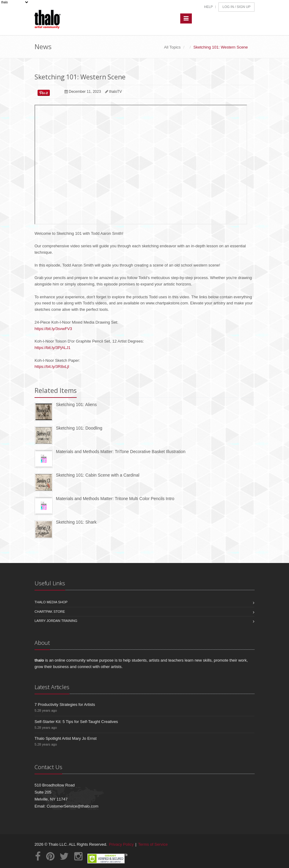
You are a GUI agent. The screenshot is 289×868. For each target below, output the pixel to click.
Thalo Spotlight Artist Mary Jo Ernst (66, 738)
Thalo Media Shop (51, 602)
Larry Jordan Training (56, 621)
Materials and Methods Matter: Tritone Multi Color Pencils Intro (115, 499)
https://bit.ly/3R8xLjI (52, 367)
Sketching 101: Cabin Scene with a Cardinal (98, 475)
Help (209, 7)
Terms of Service (153, 844)
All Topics (172, 47)
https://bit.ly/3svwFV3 (53, 329)
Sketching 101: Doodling (79, 428)
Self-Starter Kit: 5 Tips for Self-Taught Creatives (76, 722)
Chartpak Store (50, 612)
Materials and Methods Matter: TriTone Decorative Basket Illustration (121, 452)
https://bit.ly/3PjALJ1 (53, 348)
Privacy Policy (121, 844)
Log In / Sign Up (236, 7)
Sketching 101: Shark (76, 522)
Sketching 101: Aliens (76, 405)
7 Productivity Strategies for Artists (65, 705)
